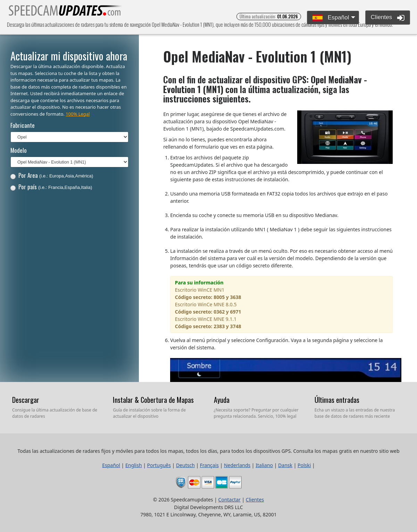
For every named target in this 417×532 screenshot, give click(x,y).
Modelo (19, 150)
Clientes (388, 18)
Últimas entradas (337, 400)
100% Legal (78, 114)
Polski (304, 465)
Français (209, 465)
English (134, 465)
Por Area (52, 175)
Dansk (285, 465)
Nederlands (237, 465)
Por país (51, 187)
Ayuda (222, 400)
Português (159, 465)
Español (331, 18)
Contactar (230, 500)
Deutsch (185, 465)
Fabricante (23, 125)
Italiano (264, 465)
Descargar (26, 400)
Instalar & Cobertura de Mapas (153, 400)
